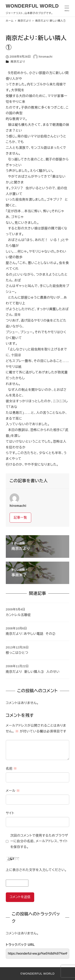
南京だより (18, 62)
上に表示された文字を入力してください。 (36, 870)
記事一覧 (20, 517)
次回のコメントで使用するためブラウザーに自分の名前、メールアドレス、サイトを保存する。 (39, 841)
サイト (10, 813)
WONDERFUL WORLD (32, 6)
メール (13, 791)
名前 (11, 768)
